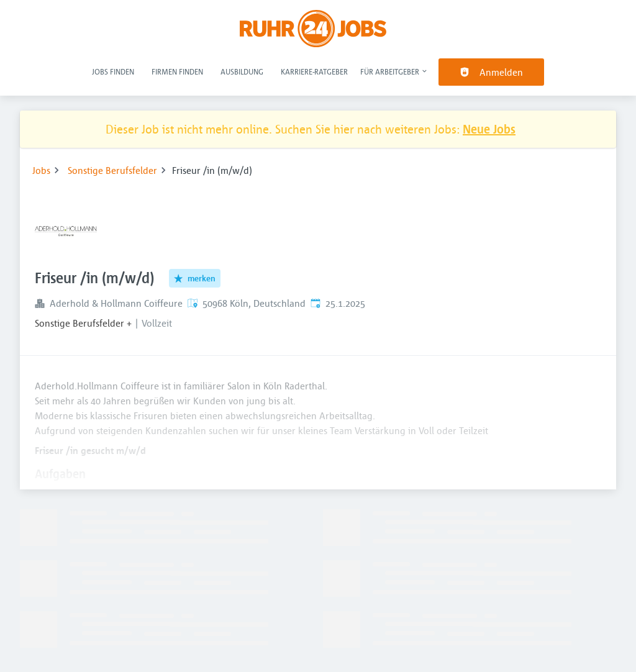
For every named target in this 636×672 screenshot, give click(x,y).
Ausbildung (242, 71)
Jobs (41, 170)
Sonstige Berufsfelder (112, 170)
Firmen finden (177, 71)
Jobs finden (113, 71)
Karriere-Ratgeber (314, 71)
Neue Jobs (489, 129)
